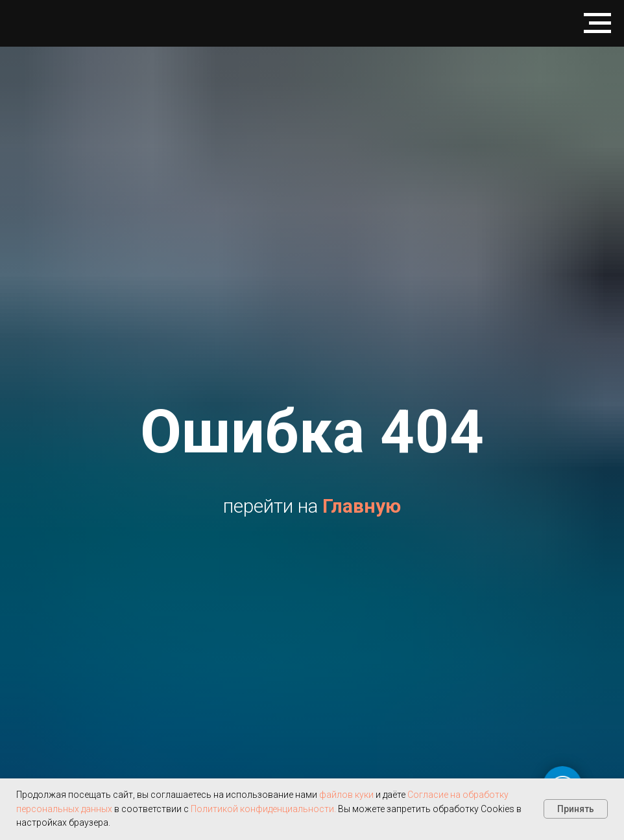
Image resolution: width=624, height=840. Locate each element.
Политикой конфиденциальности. (262, 809)
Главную (362, 506)
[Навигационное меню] (597, 23)
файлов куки (346, 795)
